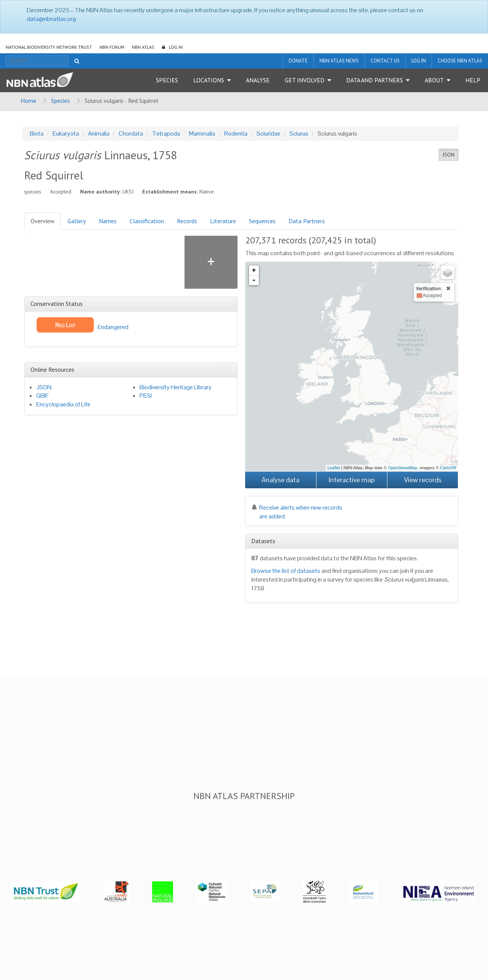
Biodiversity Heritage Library (176, 387)
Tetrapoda (166, 133)
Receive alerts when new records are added (297, 512)
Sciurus (299, 133)
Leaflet (334, 468)
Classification (147, 221)
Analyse (258, 80)
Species (167, 80)
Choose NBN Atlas (460, 61)
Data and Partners (375, 80)
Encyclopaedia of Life (63, 404)
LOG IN (176, 47)
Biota (37, 133)
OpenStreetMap (403, 468)
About (434, 80)
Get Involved (305, 80)
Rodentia (236, 133)
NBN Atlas (143, 47)
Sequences (262, 221)
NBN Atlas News (339, 61)
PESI (146, 396)
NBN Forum (112, 47)
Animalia (99, 133)
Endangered (83, 325)
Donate (298, 61)
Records (187, 221)
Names (108, 221)
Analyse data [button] (280, 480)
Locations (209, 80)
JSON (449, 155)
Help (473, 80)
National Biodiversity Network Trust (49, 47)
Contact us (385, 61)
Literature (223, 221)
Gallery (77, 221)
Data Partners (307, 221)
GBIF (43, 396)
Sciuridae (268, 133)
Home (28, 101)
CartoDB (448, 468)
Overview (43, 221)
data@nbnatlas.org (51, 19)
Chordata (131, 133)
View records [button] (423, 480)
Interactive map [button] (352, 480)
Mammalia (202, 133)
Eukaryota (66, 133)
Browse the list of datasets (286, 571)
